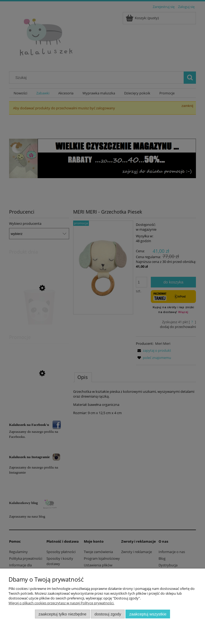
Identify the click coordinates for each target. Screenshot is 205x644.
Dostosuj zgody (108, 614)
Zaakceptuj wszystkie (148, 614)
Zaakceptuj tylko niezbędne (62, 614)
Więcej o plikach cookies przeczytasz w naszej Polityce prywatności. (61, 603)
